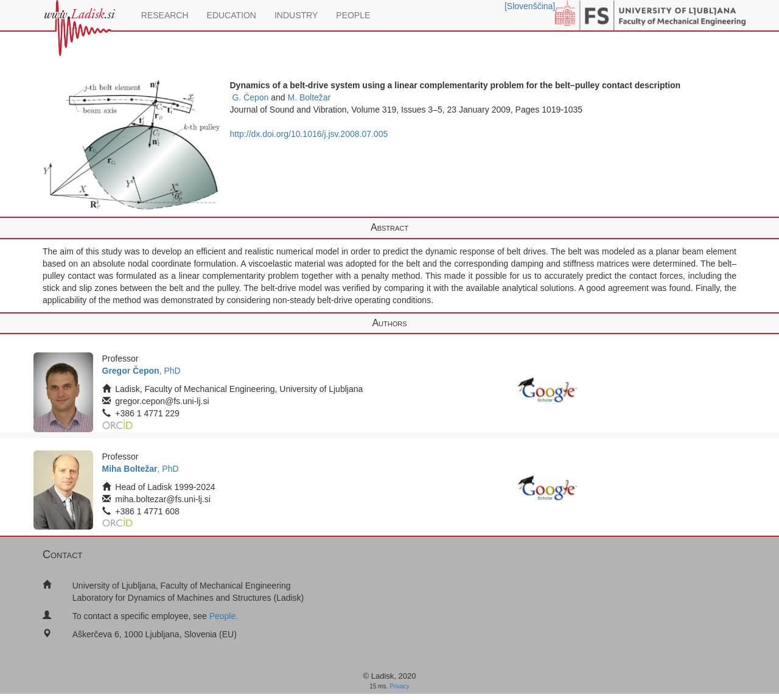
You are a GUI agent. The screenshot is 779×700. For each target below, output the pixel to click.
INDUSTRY (296, 15)
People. (224, 616)
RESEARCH (165, 15)
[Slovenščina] (530, 6)
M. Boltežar (309, 97)
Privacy (400, 686)
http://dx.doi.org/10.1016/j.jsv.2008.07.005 (309, 134)
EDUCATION (232, 15)
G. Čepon (250, 97)
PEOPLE (353, 15)
